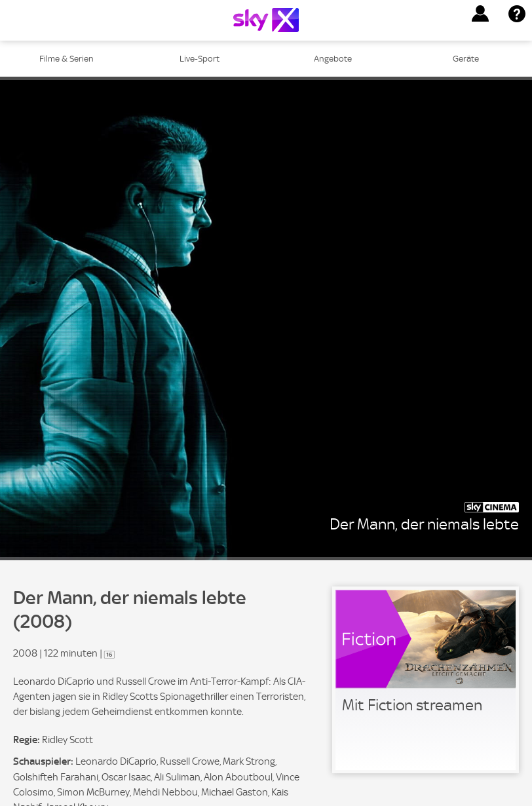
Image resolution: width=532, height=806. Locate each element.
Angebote (333, 59)
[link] (426, 680)
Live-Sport (199, 59)
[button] (480, 14)
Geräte (466, 59)
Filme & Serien (66, 59)
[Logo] (266, 20)
